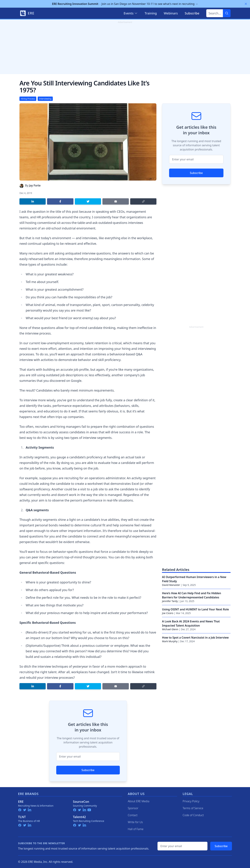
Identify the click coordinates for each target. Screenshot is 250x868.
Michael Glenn (170, 629)
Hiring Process (28, 99)
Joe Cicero (168, 613)
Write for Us (135, 822)
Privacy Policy (191, 801)
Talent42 (79, 817)
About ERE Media (139, 801)
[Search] (227, 13)
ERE (21, 802)
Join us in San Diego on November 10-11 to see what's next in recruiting (125, 4)
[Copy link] (143, 201)
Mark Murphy (170, 641)
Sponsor (133, 808)
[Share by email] (116, 201)
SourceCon (81, 802)
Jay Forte (35, 185)
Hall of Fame (136, 829)
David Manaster (171, 585)
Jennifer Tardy (170, 601)
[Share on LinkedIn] (33, 201)
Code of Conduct (193, 815)
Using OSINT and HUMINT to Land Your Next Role (195, 609)
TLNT (22, 817)
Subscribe (88, 770)
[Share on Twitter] (88, 201)
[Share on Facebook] (60, 201)
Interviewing (45, 99)
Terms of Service (193, 808)
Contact (133, 815)
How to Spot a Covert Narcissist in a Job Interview (195, 638)
